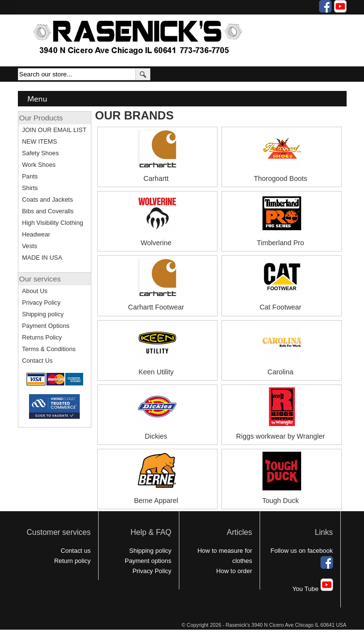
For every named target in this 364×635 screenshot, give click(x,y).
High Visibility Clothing (53, 223)
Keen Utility (156, 372)
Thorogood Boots (280, 178)
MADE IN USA (42, 258)
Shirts (30, 188)
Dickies (156, 436)
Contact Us (37, 361)
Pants (30, 176)
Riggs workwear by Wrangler (280, 436)
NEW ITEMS (40, 141)
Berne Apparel (156, 501)
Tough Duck (280, 501)
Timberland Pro (280, 243)
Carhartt (156, 178)
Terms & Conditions (49, 349)
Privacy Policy (42, 303)
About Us (35, 291)
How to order (234, 571)
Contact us (76, 551)
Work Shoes (39, 165)
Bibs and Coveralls (48, 211)
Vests (30, 246)
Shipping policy (43, 314)
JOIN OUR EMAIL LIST (54, 130)
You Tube (313, 589)
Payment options (148, 561)
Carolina (280, 372)
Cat (265, 307)
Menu (37, 98)
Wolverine (156, 243)
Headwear (36, 234)
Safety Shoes (41, 153)
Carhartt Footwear (156, 307)
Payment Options (46, 326)
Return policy (73, 561)
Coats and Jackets (48, 199)
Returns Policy (42, 337)
